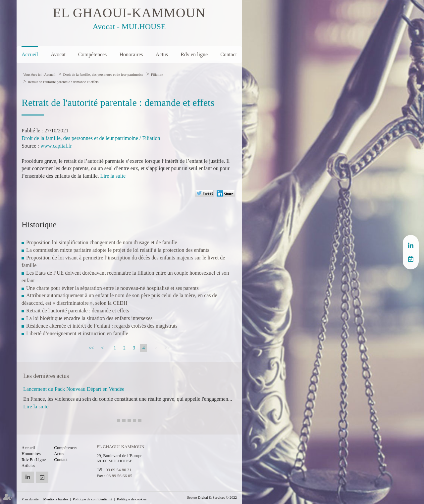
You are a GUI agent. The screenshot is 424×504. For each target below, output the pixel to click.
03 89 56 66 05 (119, 476)
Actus (162, 54)
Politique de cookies (132, 499)
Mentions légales (56, 499)
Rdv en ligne (194, 54)
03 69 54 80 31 (119, 470)
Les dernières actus (46, 376)
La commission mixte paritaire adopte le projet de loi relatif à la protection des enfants (118, 250)
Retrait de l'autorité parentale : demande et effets (63, 82)
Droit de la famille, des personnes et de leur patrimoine (103, 74)
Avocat (58, 54)
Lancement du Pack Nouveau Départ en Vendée (74, 389)
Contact (229, 54)
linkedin (411, 246)
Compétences (92, 54)
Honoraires (131, 54)
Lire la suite (113, 176)
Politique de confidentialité (93, 499)
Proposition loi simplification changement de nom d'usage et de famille (102, 242)
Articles (28, 465)
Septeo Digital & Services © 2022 (212, 497)
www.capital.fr (56, 146)
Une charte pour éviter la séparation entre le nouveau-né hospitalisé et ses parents (112, 288)
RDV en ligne (411, 259)
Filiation (157, 74)
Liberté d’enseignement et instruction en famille (77, 333)
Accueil (30, 54)
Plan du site (30, 499)
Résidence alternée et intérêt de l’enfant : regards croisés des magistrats (102, 326)
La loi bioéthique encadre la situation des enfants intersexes (89, 318)
